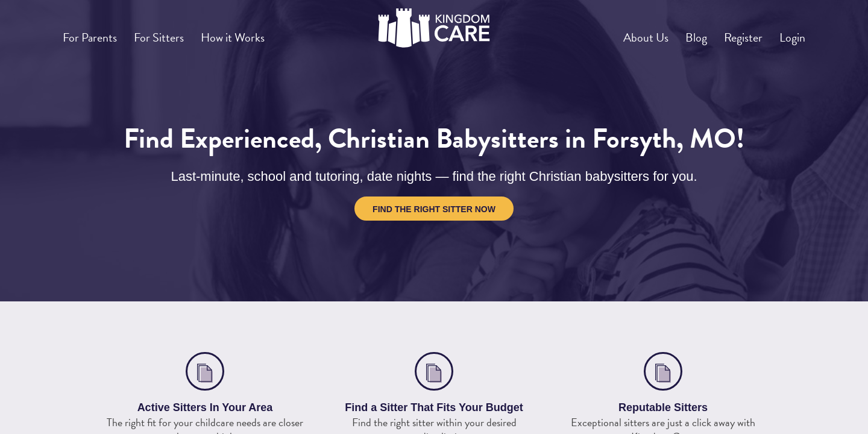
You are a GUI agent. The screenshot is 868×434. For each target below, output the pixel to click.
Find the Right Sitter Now (434, 209)
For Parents (95, 33)
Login (788, 33)
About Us (616, 33)
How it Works (257, 33)
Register (731, 33)
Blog (675, 33)
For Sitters (174, 33)
